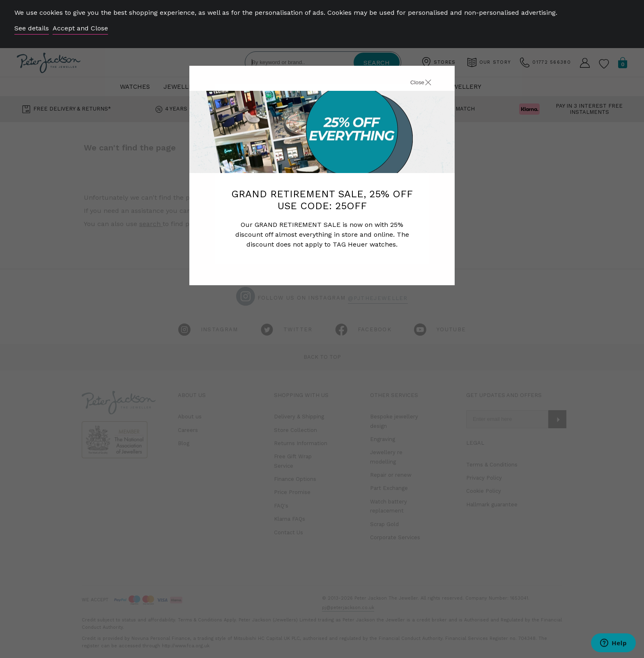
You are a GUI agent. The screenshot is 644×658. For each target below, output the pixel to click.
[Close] (412, 83)
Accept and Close (80, 28)
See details (32, 28)
